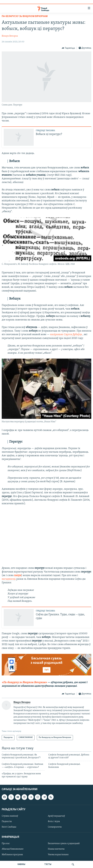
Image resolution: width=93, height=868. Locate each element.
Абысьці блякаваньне (13, 849)
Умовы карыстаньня (58, 855)
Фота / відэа (54, 821)
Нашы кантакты (56, 849)
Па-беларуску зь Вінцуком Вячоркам (25, 16)
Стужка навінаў (10, 816)
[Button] (68, 48)
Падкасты (7, 821)
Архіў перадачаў (56, 816)
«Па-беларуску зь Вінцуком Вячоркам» (24, 682)
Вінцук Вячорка (10, 36)
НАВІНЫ (21, 864)
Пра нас (6, 844)
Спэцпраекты (55, 827)
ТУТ (47, 670)
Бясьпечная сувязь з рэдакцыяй (64, 844)
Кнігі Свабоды (9, 827)
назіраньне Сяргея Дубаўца (66, 334)
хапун (18, 575)
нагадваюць (9, 579)
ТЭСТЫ (48, 864)
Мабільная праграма (12, 855)
